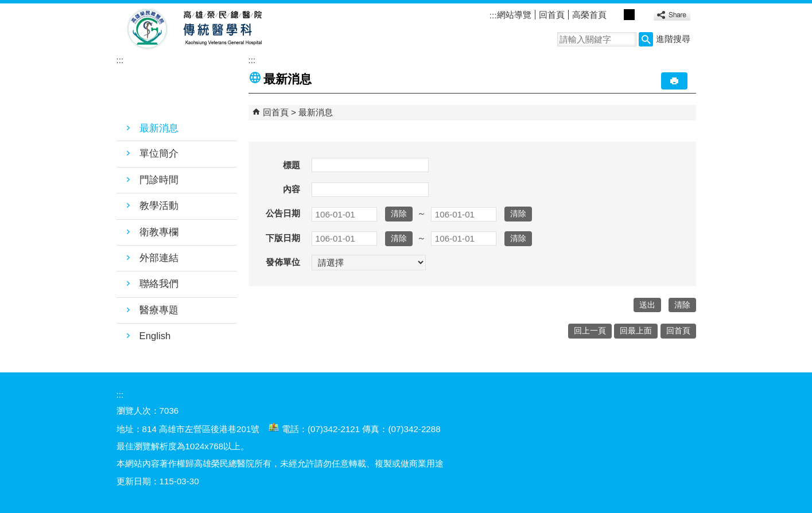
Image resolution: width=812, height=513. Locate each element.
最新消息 (159, 128)
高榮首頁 (589, 15)
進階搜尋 (673, 39)
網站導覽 (514, 15)
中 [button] (629, 15)
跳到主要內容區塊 (6, 6)
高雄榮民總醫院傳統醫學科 (222, 29)
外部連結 (159, 258)
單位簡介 (159, 153)
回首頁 (552, 15)
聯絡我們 (159, 284)
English (155, 336)
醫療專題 (159, 310)
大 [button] (642, 15)
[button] (646, 39)
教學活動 (159, 206)
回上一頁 (590, 331)
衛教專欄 (159, 232)
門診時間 (159, 180)
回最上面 (636, 331)
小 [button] (617, 15)
